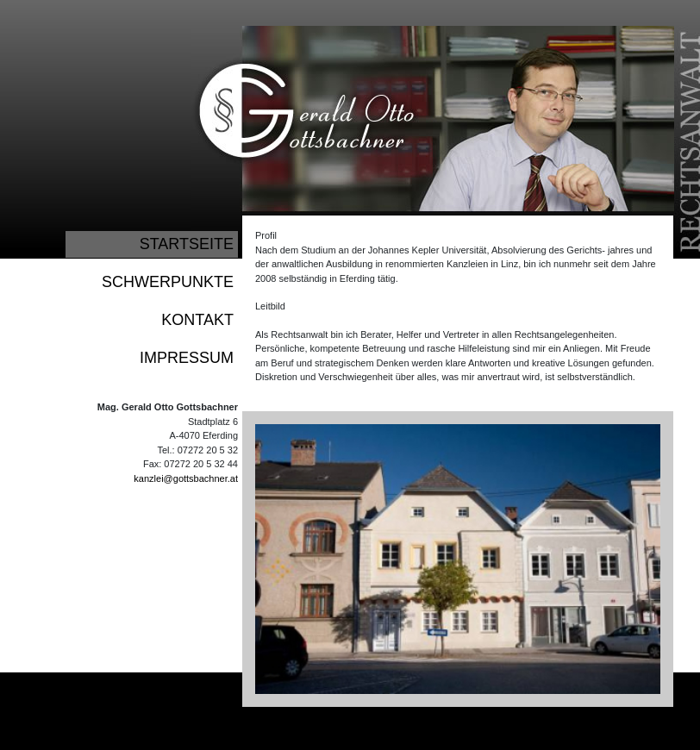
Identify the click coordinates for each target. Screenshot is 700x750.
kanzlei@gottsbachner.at (186, 478)
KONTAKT (197, 320)
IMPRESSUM (187, 358)
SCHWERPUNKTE (168, 282)
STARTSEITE (187, 244)
